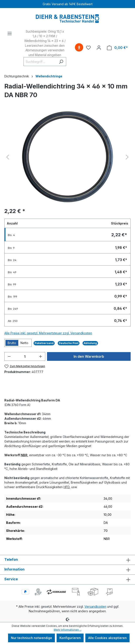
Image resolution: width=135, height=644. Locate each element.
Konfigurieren (70, 638)
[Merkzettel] (88, 48)
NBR (24, 455)
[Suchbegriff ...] (40, 62)
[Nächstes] (127, 157)
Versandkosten (95, 607)
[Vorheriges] (8, 157)
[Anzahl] (25, 356)
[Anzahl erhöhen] (40, 356)
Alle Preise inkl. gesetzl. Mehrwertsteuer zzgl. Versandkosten (48, 333)
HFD (67, 487)
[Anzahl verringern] (9, 356)
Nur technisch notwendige (31, 638)
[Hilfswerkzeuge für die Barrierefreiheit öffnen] (79, 48)
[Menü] (10, 33)
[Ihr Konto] (99, 48)
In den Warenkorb (89, 356)
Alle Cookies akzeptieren (107, 638)
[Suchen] (61, 62)
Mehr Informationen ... (68, 630)
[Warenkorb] (117, 48)
